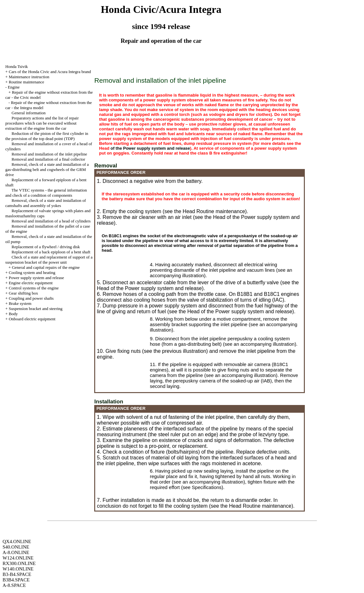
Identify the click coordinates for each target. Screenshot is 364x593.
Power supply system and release (36, 278)
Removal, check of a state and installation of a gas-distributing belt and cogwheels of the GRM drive (47, 169)
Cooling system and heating (32, 273)
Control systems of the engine (34, 288)
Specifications (207, 487)
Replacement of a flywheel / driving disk (46, 247)
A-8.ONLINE (16, 552)
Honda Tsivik (17, 66)
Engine (14, 87)
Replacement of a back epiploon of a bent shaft (51, 252)
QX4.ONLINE (17, 541)
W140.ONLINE (18, 569)
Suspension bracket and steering (36, 309)
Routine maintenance (26, 82)
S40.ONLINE (16, 547)
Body (13, 314)
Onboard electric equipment (32, 319)
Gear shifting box (23, 293)
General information (29, 113)
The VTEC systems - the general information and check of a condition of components (46, 193)
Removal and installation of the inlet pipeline (49, 154)
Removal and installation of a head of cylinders (51, 221)
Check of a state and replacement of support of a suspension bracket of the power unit (49, 260)
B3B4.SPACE (16, 580)
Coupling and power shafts (31, 298)
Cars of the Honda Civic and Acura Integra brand (50, 72)
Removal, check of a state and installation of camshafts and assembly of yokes (46, 203)
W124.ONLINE (18, 558)
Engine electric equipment (31, 283)
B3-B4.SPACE (17, 574)
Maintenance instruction (29, 77)
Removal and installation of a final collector (48, 159)
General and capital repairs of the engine (46, 267)
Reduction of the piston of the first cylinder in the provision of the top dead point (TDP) (47, 136)
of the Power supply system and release (150, 148)
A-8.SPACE (14, 585)
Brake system (20, 303)
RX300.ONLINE (19, 563)
